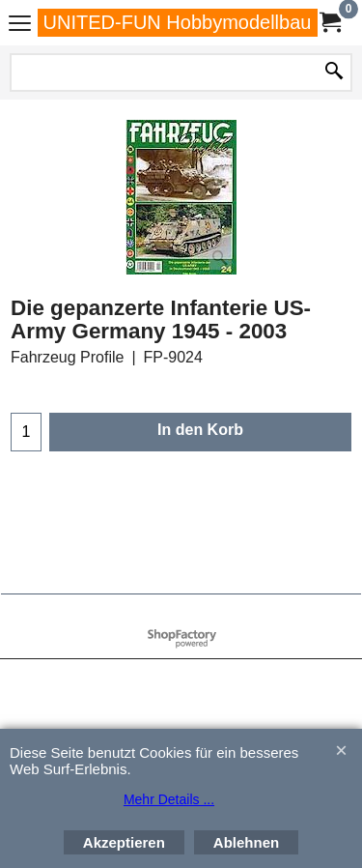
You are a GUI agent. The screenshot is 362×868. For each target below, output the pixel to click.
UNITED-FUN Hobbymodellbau (178, 22)
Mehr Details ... (169, 799)
